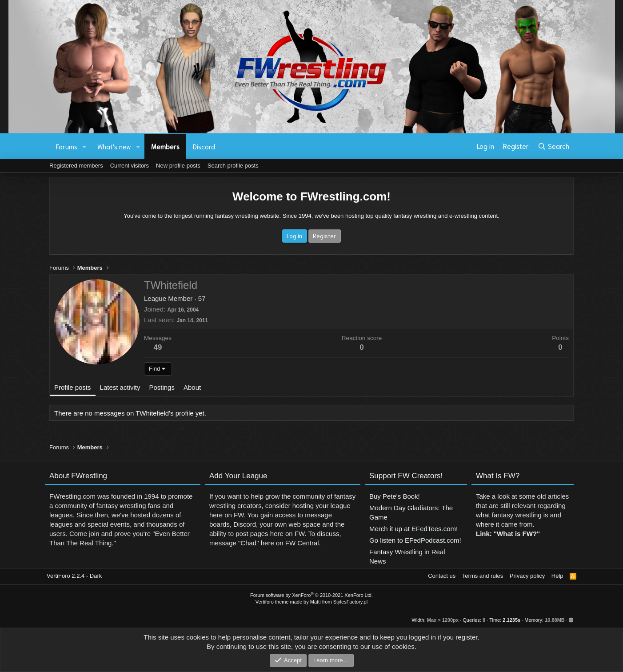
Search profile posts (233, 166)
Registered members (76, 166)
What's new (114, 146)
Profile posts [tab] (73, 387)
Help (557, 576)
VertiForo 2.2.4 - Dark (74, 576)
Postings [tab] (162, 387)
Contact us (442, 576)
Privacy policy (527, 576)
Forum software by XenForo (311, 595)
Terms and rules (483, 576)
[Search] (553, 146)
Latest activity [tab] (120, 387)
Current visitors (130, 166)
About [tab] (192, 387)
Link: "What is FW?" (508, 538)
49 (158, 347)
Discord (204, 146)
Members (165, 146)
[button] (84, 146)
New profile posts (178, 166)
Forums (67, 146)
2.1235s (511, 620)
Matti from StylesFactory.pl (339, 602)
